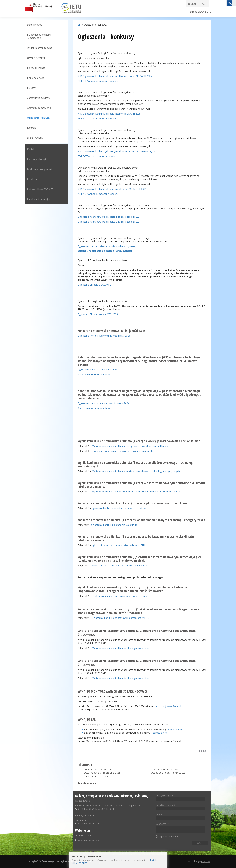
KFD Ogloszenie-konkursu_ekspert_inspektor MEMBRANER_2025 (112, 189)
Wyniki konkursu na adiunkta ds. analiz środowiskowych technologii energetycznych (136, 471)
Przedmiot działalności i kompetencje (40, 36)
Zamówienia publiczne (39, 98)
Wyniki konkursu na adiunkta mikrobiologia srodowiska (121, 648)
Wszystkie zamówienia (39, 108)
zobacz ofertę (175, 729)
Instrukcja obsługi (36, 159)
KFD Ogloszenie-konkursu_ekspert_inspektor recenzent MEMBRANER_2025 (118, 151)
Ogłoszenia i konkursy (39, 118)
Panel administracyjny (39, 199)
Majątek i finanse (36, 68)
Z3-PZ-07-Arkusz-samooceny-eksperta (98, 81)
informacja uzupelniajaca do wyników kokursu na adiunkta (123, 451)
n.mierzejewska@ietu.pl (169, 706)
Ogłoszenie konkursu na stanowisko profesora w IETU (120, 618)
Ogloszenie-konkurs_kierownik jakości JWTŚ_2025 (104, 336)
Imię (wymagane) (180, 797)
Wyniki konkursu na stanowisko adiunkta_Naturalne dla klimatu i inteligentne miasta (136, 492)
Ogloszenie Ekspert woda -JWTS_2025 (98, 314)
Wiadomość (181, 828)
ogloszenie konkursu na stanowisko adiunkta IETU (118, 545)
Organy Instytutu (36, 58)
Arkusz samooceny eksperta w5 (94, 374)
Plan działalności (36, 78)
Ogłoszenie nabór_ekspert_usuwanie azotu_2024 (103, 403)
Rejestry (31, 88)
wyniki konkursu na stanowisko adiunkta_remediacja (119, 565)
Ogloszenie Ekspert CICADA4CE (94, 285)
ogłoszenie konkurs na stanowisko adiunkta (114, 525)
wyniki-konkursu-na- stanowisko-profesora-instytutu (119, 596)
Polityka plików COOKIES (40, 189)
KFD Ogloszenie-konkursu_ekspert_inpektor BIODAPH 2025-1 (110, 114)
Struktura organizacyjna (40, 48)
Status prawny (35, 25)
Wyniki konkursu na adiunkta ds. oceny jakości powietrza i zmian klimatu (130, 446)
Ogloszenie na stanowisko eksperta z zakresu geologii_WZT (109, 217)
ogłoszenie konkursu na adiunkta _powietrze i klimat (119, 508)
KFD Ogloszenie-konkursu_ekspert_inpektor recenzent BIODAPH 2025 (115, 76)
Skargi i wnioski (35, 138)
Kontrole (32, 128)
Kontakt (31, 149)
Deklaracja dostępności (39, 169)
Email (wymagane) (180, 807)
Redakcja (32, 179)
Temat (180, 816)
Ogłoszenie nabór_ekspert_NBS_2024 (97, 369)
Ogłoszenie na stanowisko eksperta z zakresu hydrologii (107, 246)
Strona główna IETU (201, 12)
